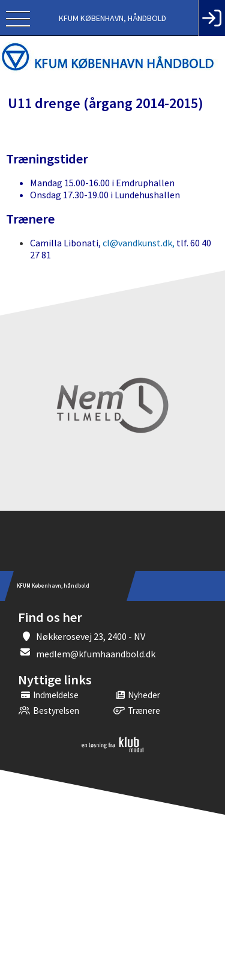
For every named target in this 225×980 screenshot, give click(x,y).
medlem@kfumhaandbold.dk (96, 654)
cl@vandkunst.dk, (139, 243)
